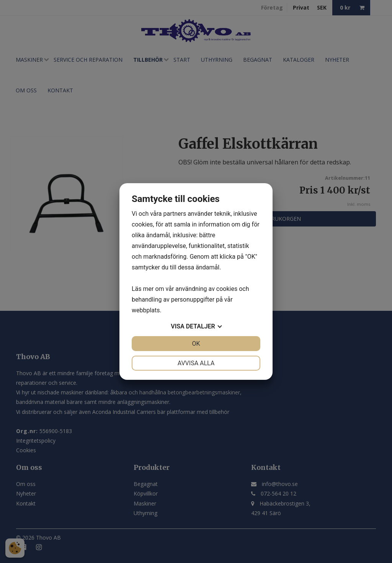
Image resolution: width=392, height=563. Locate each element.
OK (196, 344)
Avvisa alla (196, 363)
